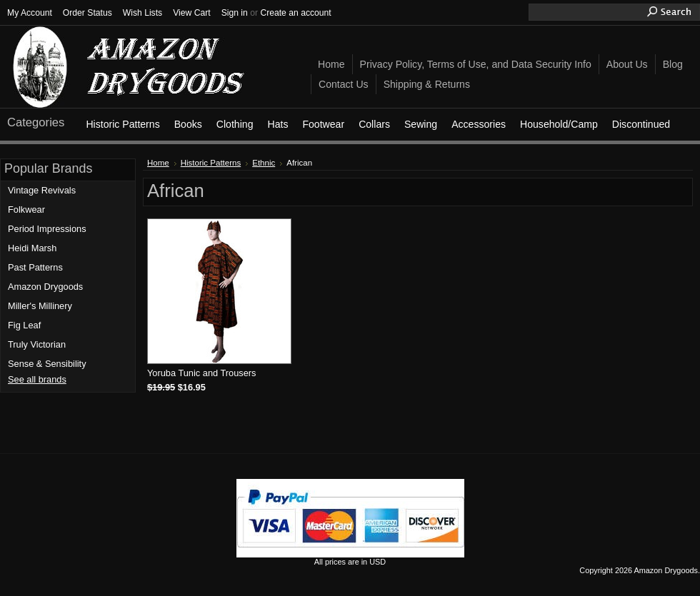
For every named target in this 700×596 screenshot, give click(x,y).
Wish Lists (142, 13)
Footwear (323, 124)
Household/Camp (559, 124)
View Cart (191, 13)
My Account (30, 13)
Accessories (479, 124)
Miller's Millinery (40, 306)
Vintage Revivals (42, 190)
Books (188, 124)
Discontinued (641, 124)
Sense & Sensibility (47, 364)
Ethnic (264, 163)
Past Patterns (35, 267)
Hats (277, 124)
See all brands (37, 379)
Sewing (421, 124)
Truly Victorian (37, 344)
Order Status (87, 13)
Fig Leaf (24, 325)
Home (158, 163)
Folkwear (26, 209)
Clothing (235, 124)
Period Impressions (47, 229)
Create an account (295, 13)
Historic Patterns (122, 124)
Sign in (235, 13)
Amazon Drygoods (45, 287)
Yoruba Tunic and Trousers (201, 373)
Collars (374, 124)
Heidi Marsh (32, 248)
